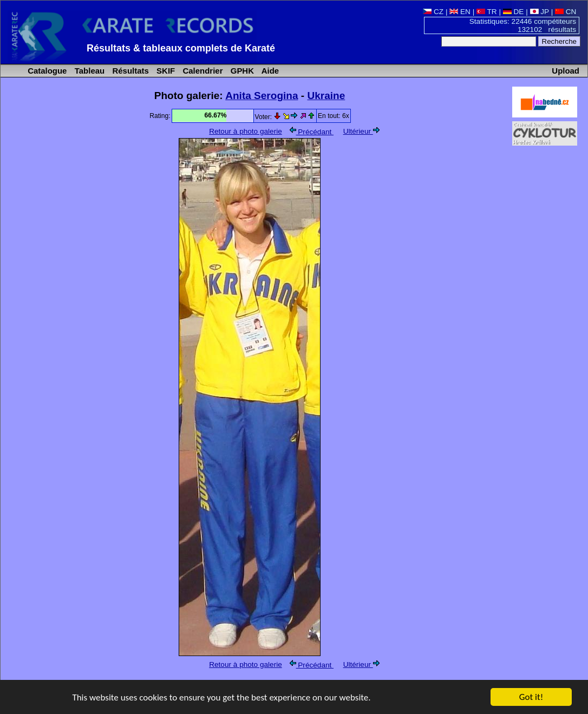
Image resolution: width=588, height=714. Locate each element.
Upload (566, 71)
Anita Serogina (262, 96)
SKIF (165, 71)
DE (514, 12)
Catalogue (46, 71)
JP (540, 12)
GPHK (241, 71)
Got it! (531, 697)
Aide (269, 71)
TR (487, 12)
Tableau (89, 71)
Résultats (129, 71)
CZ (433, 12)
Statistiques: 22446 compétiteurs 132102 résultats (523, 25)
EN (460, 12)
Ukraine (326, 96)
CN (566, 12)
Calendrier (201, 71)
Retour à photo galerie (246, 131)
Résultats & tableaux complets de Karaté (181, 48)
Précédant (312, 132)
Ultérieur (361, 131)
